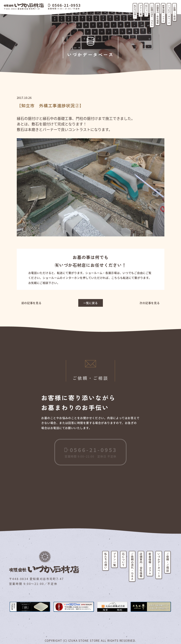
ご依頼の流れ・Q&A (152, 15)
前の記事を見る (31, 303)
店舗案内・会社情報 (158, 14)
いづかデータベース (169, 14)
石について (146, 10)
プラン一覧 (141, 10)
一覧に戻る (91, 303)
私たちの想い (135, 11)
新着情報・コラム (163, 13)
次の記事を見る (150, 303)
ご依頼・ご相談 (175, 12)
